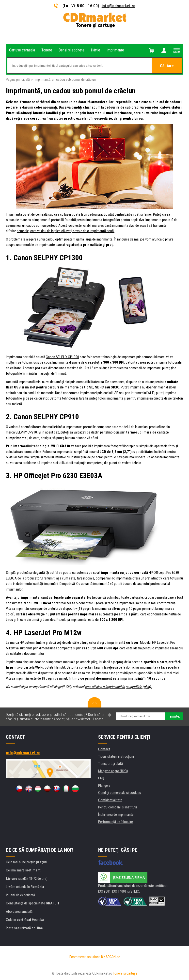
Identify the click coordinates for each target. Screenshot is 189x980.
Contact (104, 749)
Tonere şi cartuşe (125, 973)
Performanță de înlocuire (116, 822)
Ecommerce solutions (85, 957)
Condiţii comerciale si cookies (120, 793)
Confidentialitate (110, 800)
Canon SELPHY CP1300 (62, 357)
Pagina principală (18, 80)
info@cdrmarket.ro (118, 6)
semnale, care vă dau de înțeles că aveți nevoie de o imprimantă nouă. (66, 231)
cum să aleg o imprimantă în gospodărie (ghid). (118, 687)
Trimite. (174, 716)
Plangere (104, 786)
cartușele (56, 597)
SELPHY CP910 (26, 432)
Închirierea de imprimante (116, 815)
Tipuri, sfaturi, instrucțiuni (116, 756)
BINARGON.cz (110, 957)
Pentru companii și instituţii (118, 807)
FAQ (101, 778)
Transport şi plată (110, 764)
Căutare (167, 66)
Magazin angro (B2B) (113, 771)
